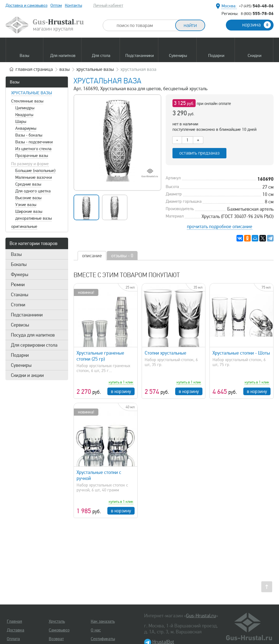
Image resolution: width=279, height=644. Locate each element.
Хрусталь (57, 621)
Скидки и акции (27, 375)
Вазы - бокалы (29, 135)
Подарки (20, 355)
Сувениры (21, 365)
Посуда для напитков (33, 335)
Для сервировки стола (34, 345)
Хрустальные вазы (32, 93)
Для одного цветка (33, 191)
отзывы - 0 (122, 256)
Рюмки (18, 285)
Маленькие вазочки (34, 177)
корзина (257, 25)
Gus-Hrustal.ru (201, 616)
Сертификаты (103, 639)
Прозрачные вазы (32, 156)
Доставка (16, 630)
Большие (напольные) (35, 171)
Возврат (56, 639)
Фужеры (20, 274)
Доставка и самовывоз (26, 5)
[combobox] (144, 25)
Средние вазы (28, 184)
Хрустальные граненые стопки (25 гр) (100, 356)
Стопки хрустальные (166, 353)
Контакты (73, 5)
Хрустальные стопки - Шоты (241, 353)
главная (34, 69)
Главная (14, 621)
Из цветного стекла (33, 149)
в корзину (121, 391)
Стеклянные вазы (27, 101)
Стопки (18, 305)
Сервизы (20, 325)
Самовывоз (59, 630)
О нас (96, 630)
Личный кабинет (108, 5)
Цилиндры (25, 108)
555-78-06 (257, 13)
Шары (21, 122)
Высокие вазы (28, 198)
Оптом (56, 5)
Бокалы (19, 264)
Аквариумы (26, 128)
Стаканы (20, 295)
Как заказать (103, 621)
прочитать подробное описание (220, 226)
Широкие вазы (29, 211)
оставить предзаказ (199, 153)
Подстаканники (27, 315)
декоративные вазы (34, 218)
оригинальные (24, 226)
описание (92, 256)
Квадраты (24, 115)
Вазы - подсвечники (34, 142)
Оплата (13, 639)
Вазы (15, 82)
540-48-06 (256, 6)
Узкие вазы (26, 205)
